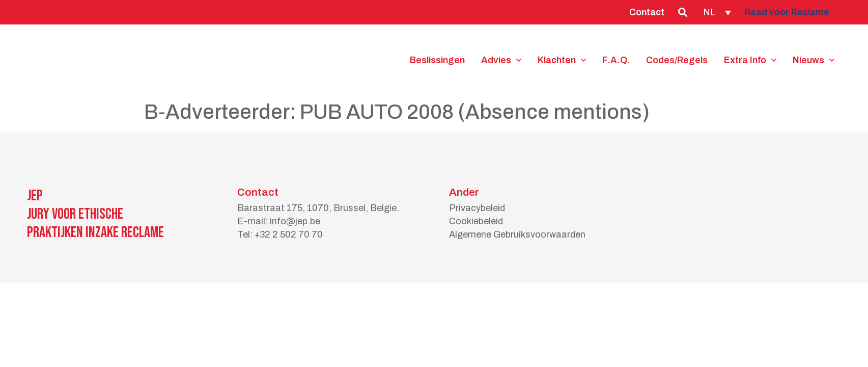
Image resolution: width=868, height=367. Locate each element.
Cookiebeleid (476, 221)
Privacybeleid (477, 208)
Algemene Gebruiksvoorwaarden (517, 234)
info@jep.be (295, 221)
